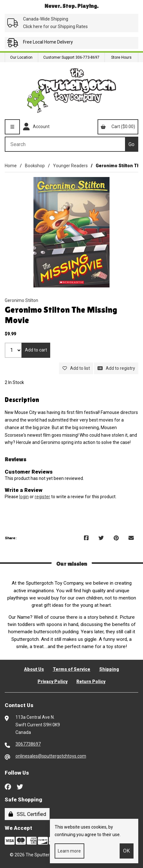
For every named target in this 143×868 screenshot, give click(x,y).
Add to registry (116, 368)
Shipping (109, 669)
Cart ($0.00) (118, 127)
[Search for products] (65, 144)
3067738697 (28, 744)
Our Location (21, 57)
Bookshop (35, 166)
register (42, 497)
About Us (34, 669)
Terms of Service (71, 669)
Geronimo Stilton (21, 300)
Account (36, 127)
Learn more (69, 851)
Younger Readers (70, 166)
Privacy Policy (53, 682)
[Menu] (12, 127)
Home (11, 166)
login (24, 497)
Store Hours (121, 57)
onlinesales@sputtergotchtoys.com (51, 756)
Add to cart (36, 350)
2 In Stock (14, 382)
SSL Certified (27, 814)
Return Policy (91, 682)
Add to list (76, 368)
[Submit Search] (132, 144)
